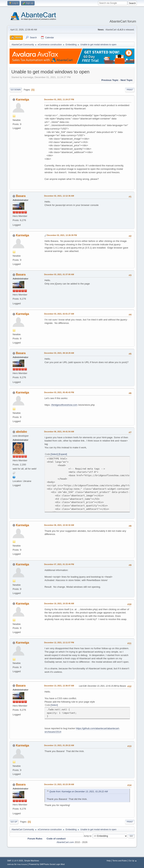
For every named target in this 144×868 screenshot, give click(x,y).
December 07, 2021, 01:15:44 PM (59, 564)
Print (130, 90)
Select (54, 454)
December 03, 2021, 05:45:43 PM (59, 392)
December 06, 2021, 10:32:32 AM (59, 525)
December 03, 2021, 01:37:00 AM (59, 274)
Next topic (127, 80)
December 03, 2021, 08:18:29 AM (59, 353)
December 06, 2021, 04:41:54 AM (59, 432)
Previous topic (110, 80)
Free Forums (22, 864)
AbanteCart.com (65, 842)
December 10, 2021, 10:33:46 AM (59, 603)
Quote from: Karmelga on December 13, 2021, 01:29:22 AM (79, 792)
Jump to (87, 836)
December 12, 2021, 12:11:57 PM (59, 643)
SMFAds (11, 864)
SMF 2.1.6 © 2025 (15, 861)
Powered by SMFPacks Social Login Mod (47, 864)
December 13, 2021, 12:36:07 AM (59, 686)
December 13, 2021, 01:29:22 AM (59, 745)
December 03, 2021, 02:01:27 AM (59, 314)
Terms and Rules (120, 861)
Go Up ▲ (133, 861)
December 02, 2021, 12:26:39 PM (62, 235)
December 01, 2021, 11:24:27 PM (59, 99)
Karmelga (22, 100)
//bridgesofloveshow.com (64, 405)
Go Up (14, 822)
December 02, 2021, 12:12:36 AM (59, 196)
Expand (63, 454)
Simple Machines (32, 861)
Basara (21, 196)
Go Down (16, 90)
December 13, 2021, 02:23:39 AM (59, 784)
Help (109, 861)
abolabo (21, 432)
